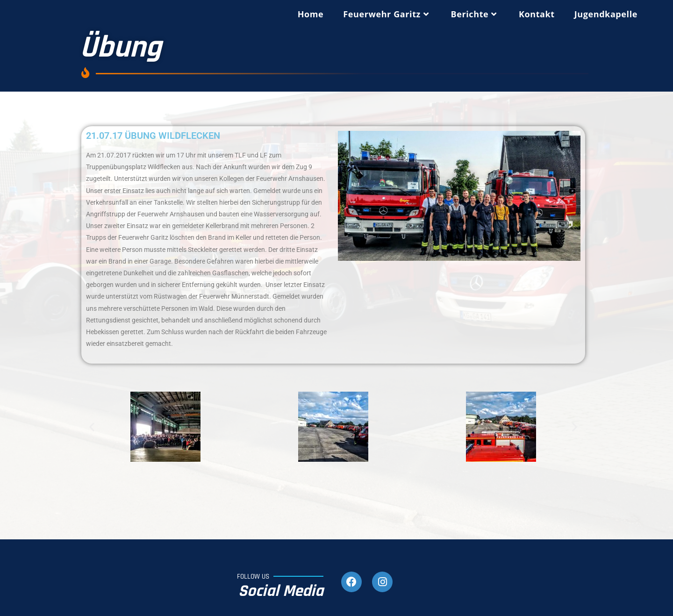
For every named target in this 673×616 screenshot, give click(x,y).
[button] (92, 427)
